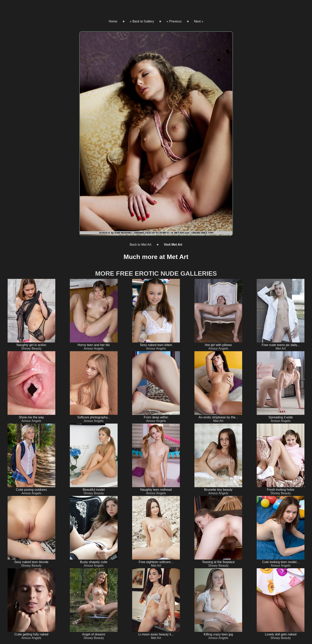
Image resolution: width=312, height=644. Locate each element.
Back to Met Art (140, 245)
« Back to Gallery (142, 21)
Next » (199, 21)
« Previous (174, 21)
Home (113, 21)
